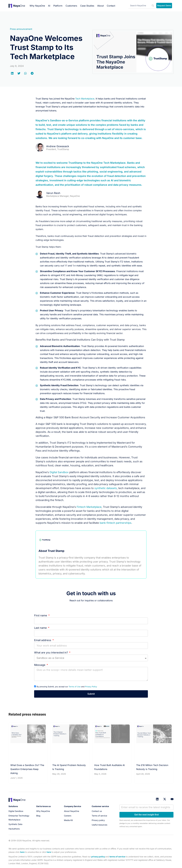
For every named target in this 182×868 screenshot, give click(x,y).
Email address (43, 640)
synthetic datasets (106, 488)
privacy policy (98, 857)
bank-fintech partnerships (116, 523)
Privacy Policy (91, 687)
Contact (111, 6)
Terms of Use (75, 687)
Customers (71, 6)
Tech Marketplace (85, 99)
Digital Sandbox (59, 472)
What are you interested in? (51, 653)
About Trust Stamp (51, 551)
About (100, 6)
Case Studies (87, 6)
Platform (58, 6)
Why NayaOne (37, 6)
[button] (12, 73)
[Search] (153, 6)
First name (41, 615)
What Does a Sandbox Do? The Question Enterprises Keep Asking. (27, 769)
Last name (41, 628)
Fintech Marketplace (89, 507)
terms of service (117, 857)
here (22, 852)
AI (49, 6)
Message (40, 665)
